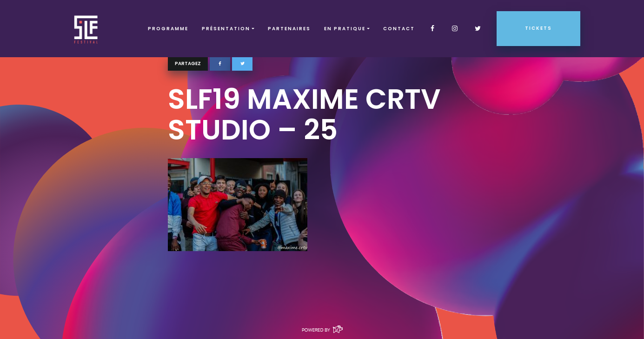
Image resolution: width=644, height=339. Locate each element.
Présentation (226, 29)
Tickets (538, 28)
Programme (168, 29)
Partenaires (289, 29)
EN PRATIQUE (345, 29)
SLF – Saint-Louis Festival (86, 29)
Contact (399, 29)
